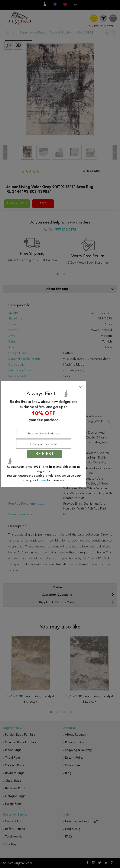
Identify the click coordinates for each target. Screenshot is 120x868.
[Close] (45, 388)
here (43, 480)
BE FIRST (45, 454)
